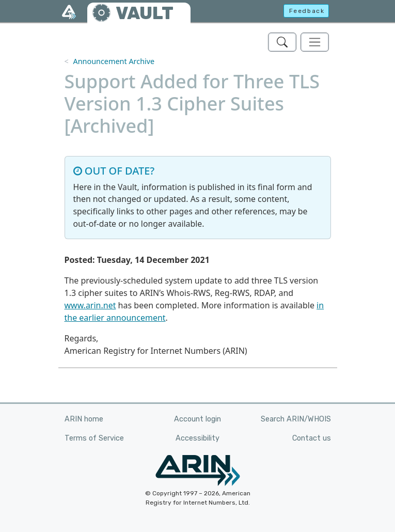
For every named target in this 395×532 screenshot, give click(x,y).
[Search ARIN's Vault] (282, 42)
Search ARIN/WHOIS (296, 419)
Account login (198, 419)
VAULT (145, 13)
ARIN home (84, 419)
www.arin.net (90, 305)
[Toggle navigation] (315, 42)
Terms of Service (94, 438)
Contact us (312, 438)
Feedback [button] (307, 11)
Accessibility (198, 438)
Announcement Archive (114, 61)
